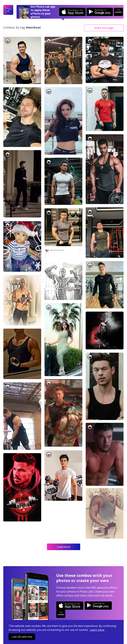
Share (104, 28)
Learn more (97, 630)
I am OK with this (22, 637)
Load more (64, 547)
